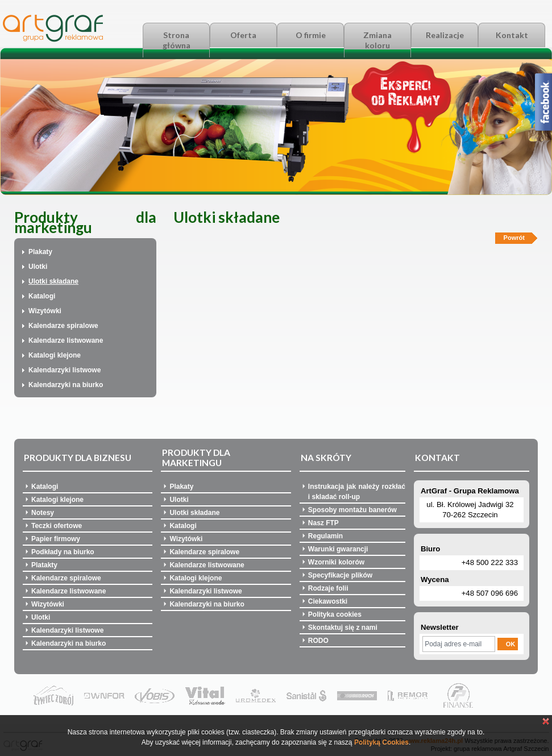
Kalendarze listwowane (66, 340)
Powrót (514, 238)
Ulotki (38, 267)
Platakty (44, 565)
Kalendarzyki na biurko (66, 385)
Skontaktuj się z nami (343, 628)
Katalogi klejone (55, 355)
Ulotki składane (53, 281)
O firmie (311, 35)
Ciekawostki (328, 601)
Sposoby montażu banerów (352, 510)
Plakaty (40, 252)
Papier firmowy (56, 539)
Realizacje (445, 35)
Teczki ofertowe (57, 526)
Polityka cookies (335, 614)
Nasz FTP (323, 523)
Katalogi (42, 296)
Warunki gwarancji (338, 549)
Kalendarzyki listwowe (65, 370)
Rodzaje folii (328, 588)
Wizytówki (45, 311)
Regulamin (325, 536)
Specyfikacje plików (340, 575)
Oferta (243, 35)
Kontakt (512, 35)
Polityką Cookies (381, 742)
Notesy (43, 513)
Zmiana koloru (377, 40)
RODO (318, 641)
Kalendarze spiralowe (63, 326)
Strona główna (177, 40)
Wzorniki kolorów (336, 562)
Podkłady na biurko (63, 552)
